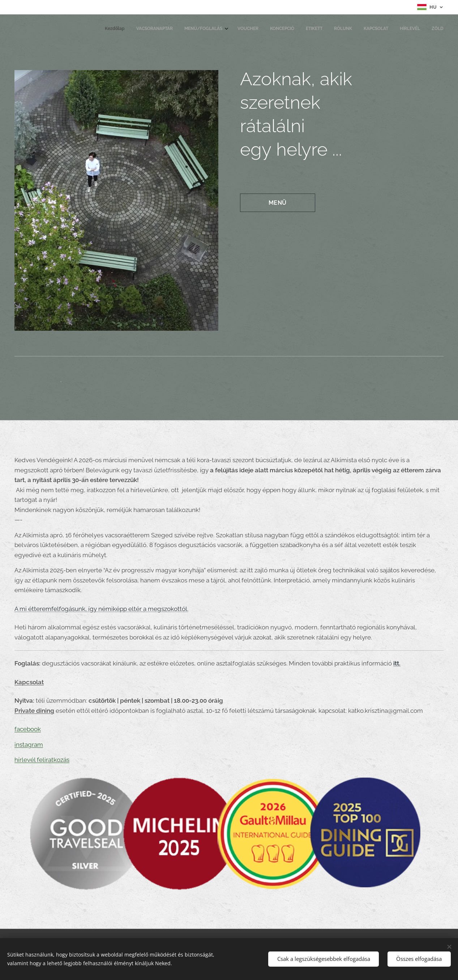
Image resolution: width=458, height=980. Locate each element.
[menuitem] (338, 29)
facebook (28, 729)
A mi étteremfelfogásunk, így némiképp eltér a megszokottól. (101, 608)
